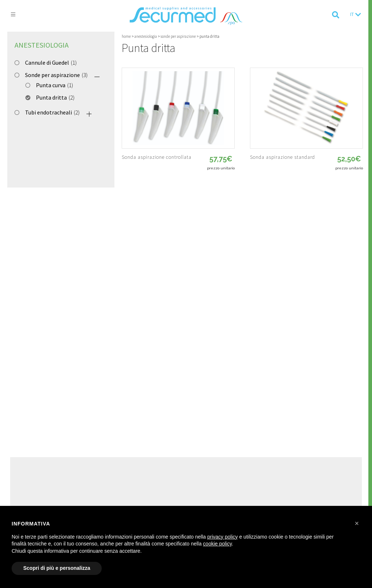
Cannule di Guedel (47, 63)
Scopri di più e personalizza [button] (57, 568)
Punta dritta (51, 97)
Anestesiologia (42, 45)
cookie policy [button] (217, 544)
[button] (357, 523)
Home (126, 36)
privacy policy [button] (223, 537)
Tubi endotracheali (48, 112)
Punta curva (51, 85)
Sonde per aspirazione (52, 75)
